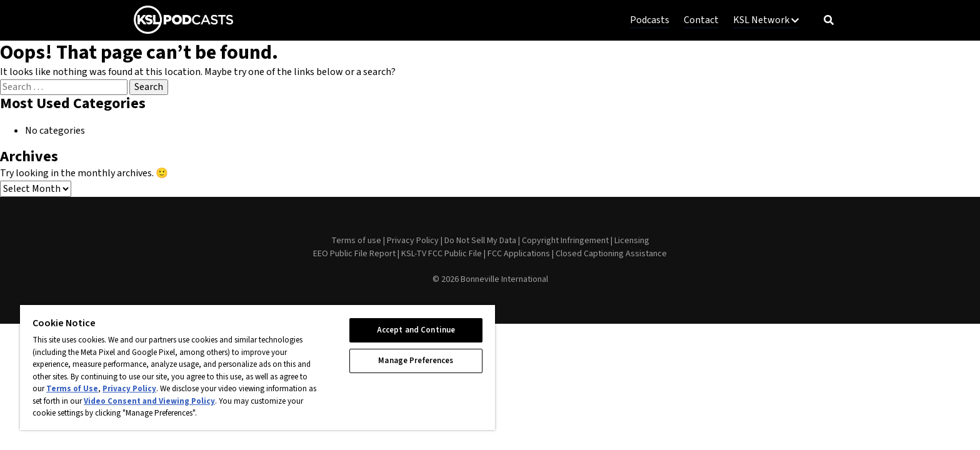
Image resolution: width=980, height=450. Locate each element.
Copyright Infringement (565, 241)
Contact (701, 20)
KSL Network (766, 20)
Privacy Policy (413, 241)
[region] (257, 367)
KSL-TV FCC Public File (442, 254)
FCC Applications (519, 254)
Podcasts (650, 20)
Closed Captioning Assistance (611, 254)
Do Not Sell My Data (480, 241)
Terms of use (356, 241)
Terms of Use (72, 389)
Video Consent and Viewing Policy (149, 401)
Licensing (632, 241)
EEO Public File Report (354, 254)
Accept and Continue (416, 330)
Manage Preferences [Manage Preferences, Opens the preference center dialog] (416, 361)
